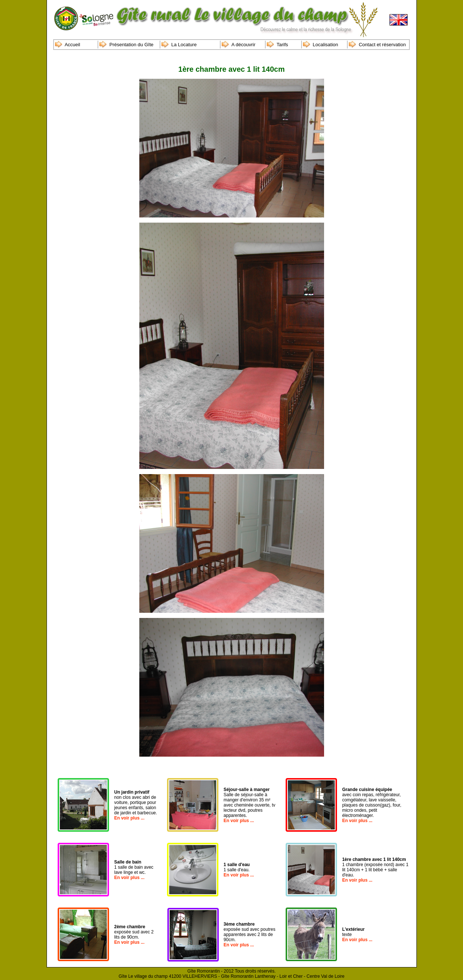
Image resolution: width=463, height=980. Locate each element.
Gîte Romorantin (204, 971)
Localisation (325, 45)
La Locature (184, 45)
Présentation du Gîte (131, 45)
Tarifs (282, 45)
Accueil (72, 45)
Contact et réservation (382, 45)
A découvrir (243, 45)
